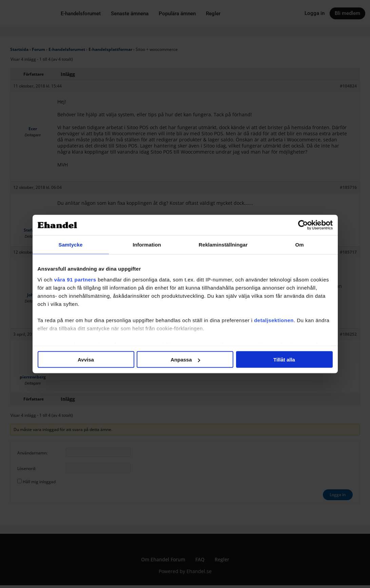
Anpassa (185, 360)
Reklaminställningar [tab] (223, 245)
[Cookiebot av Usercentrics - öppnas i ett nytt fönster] (303, 225)
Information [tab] (147, 245)
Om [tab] (299, 245)
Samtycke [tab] (71, 245)
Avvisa (86, 360)
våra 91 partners (75, 279)
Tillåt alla (284, 360)
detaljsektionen (274, 320)
